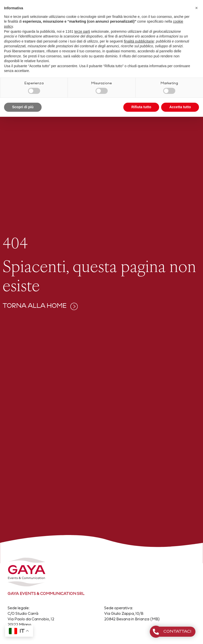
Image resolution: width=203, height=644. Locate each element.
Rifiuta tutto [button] (141, 107)
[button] (196, 8)
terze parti (82, 31)
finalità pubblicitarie (139, 41)
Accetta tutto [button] (180, 107)
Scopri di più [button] (23, 107)
